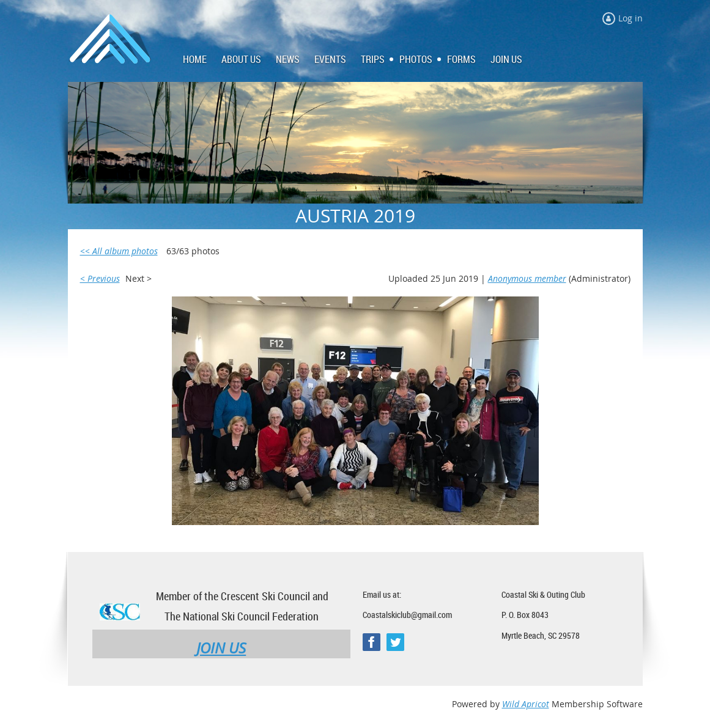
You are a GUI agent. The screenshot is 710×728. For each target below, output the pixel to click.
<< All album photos (119, 251)
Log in (630, 18)
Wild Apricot (526, 704)
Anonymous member (527, 278)
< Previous (100, 278)
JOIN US (221, 648)
